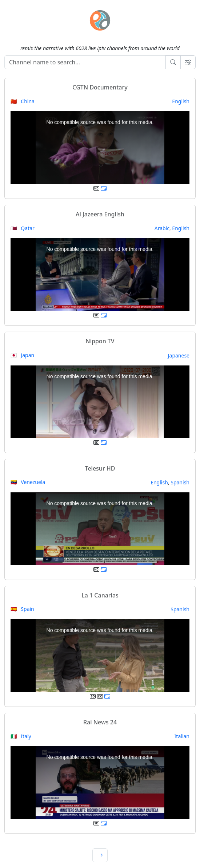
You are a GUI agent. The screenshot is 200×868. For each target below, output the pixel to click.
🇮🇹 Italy (21, 736)
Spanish (180, 482)
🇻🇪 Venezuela (28, 482)
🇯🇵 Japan (22, 355)
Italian (182, 736)
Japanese (179, 355)
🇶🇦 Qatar (23, 228)
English (181, 101)
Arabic (162, 228)
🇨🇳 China (23, 101)
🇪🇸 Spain (22, 609)
